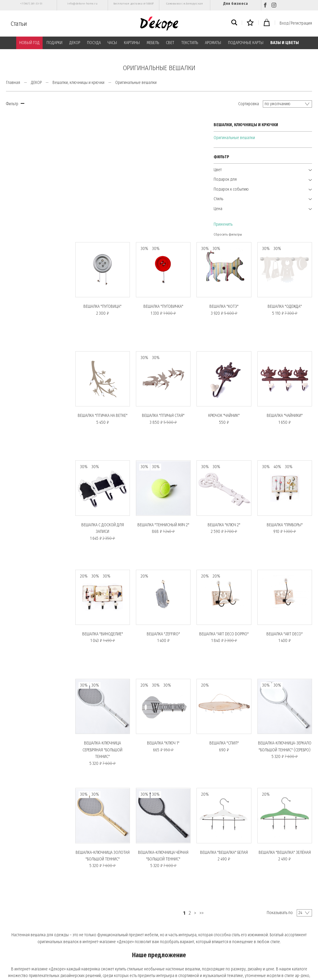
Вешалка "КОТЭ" (227, 179)
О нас (12, 913)
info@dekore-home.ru (82, 4)
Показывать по (280, 774)
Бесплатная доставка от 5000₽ (133, 4)
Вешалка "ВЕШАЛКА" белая (227, 714)
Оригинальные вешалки (27, 136)
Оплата (91, 905)
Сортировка (249, 104)
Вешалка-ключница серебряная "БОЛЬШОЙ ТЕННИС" (110, 613)
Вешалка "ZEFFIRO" (169, 500)
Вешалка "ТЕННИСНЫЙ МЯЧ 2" (169, 393)
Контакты (93, 938)
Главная (13, 83)
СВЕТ (170, 43)
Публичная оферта (100, 921)
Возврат (13, 954)
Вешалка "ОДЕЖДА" (286, 179)
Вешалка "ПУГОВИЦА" (110, 179)
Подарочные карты (23, 929)
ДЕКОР (75, 43)
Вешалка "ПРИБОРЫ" (286, 393)
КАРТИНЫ (132, 43)
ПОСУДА (94, 43)
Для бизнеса (235, 3)
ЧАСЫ (112, 43)
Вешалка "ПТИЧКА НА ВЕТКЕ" (110, 286)
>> (206, 774)
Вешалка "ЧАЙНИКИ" (286, 286)
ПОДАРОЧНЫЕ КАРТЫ (246, 43)
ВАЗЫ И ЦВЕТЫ (285, 43)
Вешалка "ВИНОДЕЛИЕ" (110, 500)
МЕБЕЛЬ (153, 43)
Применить (15, 222)
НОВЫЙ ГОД (29, 43)
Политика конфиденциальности (112, 913)
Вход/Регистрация (296, 23)
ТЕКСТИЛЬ (190, 43)
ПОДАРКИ (54, 43)
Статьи (19, 24)
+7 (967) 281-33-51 (31, 4)
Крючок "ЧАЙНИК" (227, 286)
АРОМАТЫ (213, 43)
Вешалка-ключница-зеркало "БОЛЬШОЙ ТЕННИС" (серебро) (286, 613)
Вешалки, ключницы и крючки (78, 83)
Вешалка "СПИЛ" (227, 607)
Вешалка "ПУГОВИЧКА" (169, 179)
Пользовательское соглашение (111, 929)
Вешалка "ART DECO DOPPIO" (227, 500)
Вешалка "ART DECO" (286, 500)
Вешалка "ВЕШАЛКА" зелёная (286, 714)
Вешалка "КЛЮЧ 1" (169, 607)
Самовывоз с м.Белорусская (185, 4)
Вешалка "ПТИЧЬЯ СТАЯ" (169, 286)
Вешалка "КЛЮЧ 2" (227, 393)
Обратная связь (97, 946)
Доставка (15, 946)
